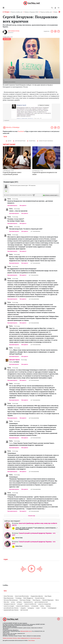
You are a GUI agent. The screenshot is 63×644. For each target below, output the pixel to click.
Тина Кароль (36, 600)
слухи (38, 608)
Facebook (21, 131)
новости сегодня (9, 606)
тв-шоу (44, 608)
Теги (5, 591)
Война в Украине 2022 (31, 12)
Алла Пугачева (8, 596)
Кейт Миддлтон (28, 598)
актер (9, 141)
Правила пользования (7, 638)
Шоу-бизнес (7, 39)
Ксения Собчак (40, 598)
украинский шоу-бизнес (11, 610)
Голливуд (18, 598)
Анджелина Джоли (37, 596)
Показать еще (32, 516)
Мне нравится (23, 206)
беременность (28, 602)
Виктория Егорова (14, 31)
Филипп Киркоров (48, 600)
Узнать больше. (31, 641)
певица (48, 606)
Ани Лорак (48, 596)
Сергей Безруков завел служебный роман (12, 173)
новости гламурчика (45, 604)
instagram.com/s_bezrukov (9, 82)
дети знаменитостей (41, 602)
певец (42, 606)
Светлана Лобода (25, 600)
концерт (20, 604)
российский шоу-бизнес (11, 608)
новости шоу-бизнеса (46, 141)
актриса (19, 602)
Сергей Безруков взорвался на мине (45, 173)
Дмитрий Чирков (14, 360)
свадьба (23, 608)
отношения (35, 606)
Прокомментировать (12, 206)
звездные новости (10, 604)
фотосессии (24, 610)
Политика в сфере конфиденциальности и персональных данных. (27, 638)
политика (32, 141)
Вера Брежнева (9, 598)
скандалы (31, 608)
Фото (57, 600)
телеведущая (52, 608)
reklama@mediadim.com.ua (26, 631)
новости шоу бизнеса (23, 606)
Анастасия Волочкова (22, 596)
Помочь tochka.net (17, 12)
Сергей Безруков (20, 141)
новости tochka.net (30, 604)
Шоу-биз (6, 602)
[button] (55, 8)
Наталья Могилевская (11, 600)
